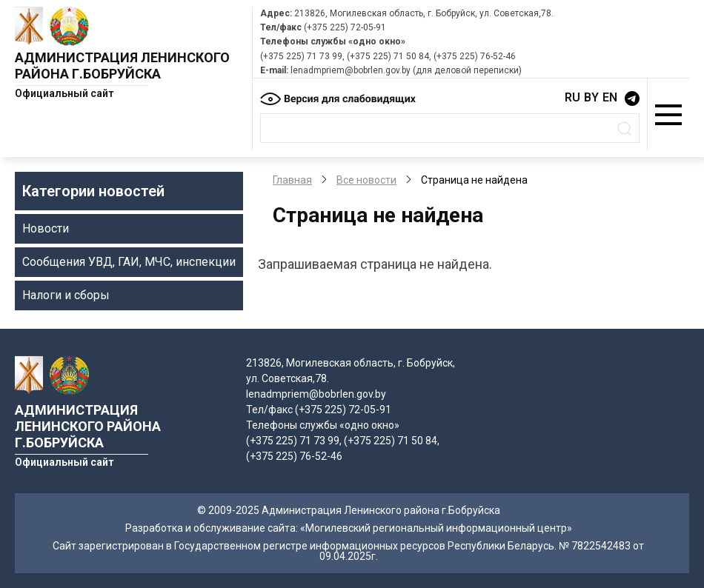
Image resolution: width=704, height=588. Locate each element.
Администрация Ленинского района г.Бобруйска (122, 66)
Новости (46, 228)
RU (572, 97)
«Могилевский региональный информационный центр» (436, 528)
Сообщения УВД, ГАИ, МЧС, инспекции (129, 262)
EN (610, 97)
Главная (292, 180)
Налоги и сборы (66, 295)
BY (591, 97)
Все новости (366, 180)
